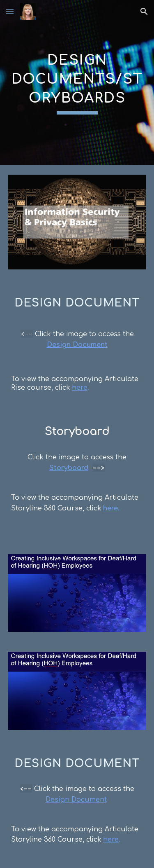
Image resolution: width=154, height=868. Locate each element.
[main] (77, 82)
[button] (10, 11)
